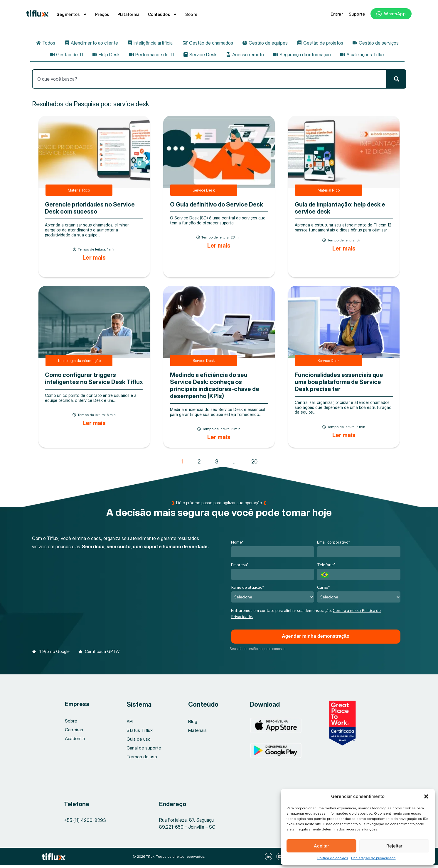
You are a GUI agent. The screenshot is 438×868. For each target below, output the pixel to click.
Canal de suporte (144, 750)
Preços (102, 14)
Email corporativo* (334, 544)
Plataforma (129, 14)
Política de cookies (333, 858)
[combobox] (209, 81)
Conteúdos (163, 14)
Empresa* (240, 567)
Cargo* (324, 589)
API (130, 724)
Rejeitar (394, 846)
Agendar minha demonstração (316, 639)
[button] (426, 796)
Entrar (337, 14)
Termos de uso (142, 759)
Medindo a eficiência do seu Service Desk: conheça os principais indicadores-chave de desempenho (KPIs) (215, 388)
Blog (193, 724)
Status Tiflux (140, 733)
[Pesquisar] (397, 81)
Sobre (191, 14)
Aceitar (321, 846)
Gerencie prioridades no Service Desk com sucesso (90, 211)
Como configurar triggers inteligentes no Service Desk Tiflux (94, 381)
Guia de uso (139, 742)
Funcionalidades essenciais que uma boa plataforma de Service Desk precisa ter (339, 384)
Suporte (357, 14)
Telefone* (326, 567)
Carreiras (74, 732)
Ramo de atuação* (248, 589)
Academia (75, 741)
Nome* (237, 544)
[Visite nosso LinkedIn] (269, 859)
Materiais (197, 733)
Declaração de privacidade (373, 858)
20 (254, 464)
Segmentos (72, 14)
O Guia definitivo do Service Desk (217, 207)
